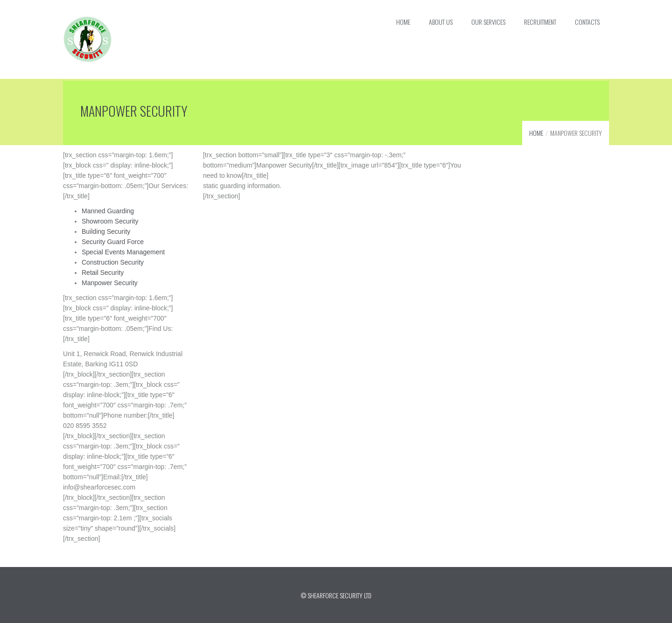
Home (536, 132)
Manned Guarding (108, 210)
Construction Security (113, 261)
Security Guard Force (113, 241)
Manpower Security (110, 282)
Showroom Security (110, 220)
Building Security (106, 231)
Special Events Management (123, 251)
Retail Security (103, 272)
